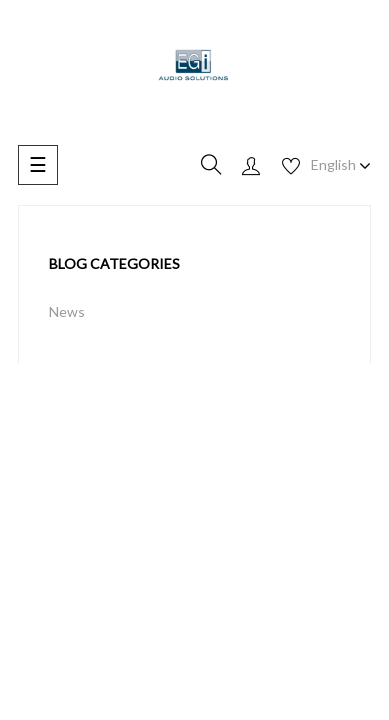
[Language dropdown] (341, 165)
